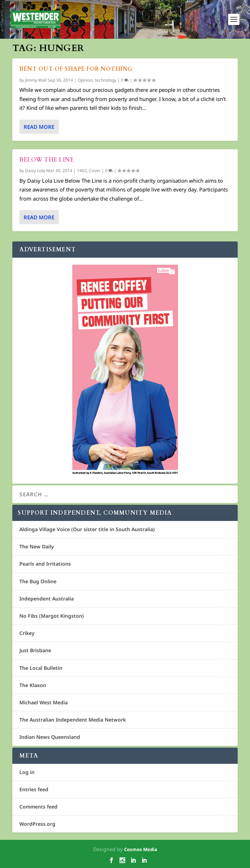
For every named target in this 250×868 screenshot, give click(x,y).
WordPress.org (37, 824)
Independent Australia (47, 599)
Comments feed (38, 807)
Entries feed (34, 789)
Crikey (27, 633)
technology (106, 80)
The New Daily (37, 546)
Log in (27, 772)
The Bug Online (38, 581)
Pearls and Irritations (45, 564)
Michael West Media (44, 702)
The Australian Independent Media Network (73, 720)
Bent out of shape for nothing (76, 69)
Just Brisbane (35, 650)
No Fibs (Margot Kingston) (52, 616)
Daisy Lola (35, 171)
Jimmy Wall (36, 80)
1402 (82, 171)
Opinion (85, 80)
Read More (39, 127)
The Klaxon (33, 685)
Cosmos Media (141, 849)
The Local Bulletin (41, 668)
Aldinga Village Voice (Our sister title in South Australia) (87, 529)
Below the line (47, 160)
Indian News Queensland (50, 737)
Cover (95, 171)
